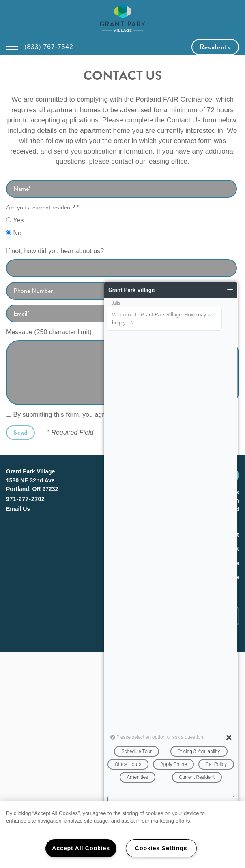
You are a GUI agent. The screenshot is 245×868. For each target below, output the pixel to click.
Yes (15, 220)
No (14, 233)
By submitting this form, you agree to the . (92, 415)
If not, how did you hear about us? (55, 251)
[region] (122, 835)
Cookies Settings (161, 848)
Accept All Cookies (81, 848)
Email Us (18, 509)
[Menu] (12, 47)
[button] (215, 47)
